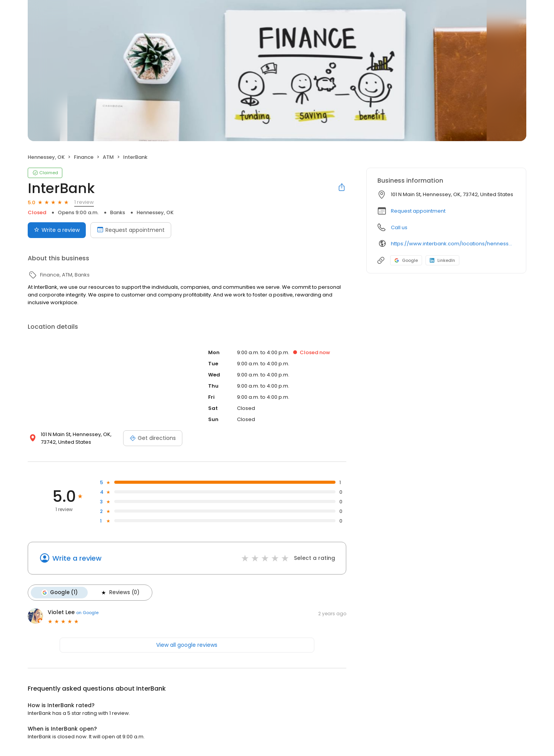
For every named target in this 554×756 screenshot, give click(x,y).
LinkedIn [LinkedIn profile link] (442, 260)
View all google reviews (187, 645)
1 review (84, 202)
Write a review (77, 558)
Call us (399, 227)
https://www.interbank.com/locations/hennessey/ (453, 244)
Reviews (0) (120, 593)
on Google (87, 613)
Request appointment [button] (418, 211)
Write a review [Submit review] (57, 230)
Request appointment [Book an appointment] (131, 230)
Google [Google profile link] (406, 260)
